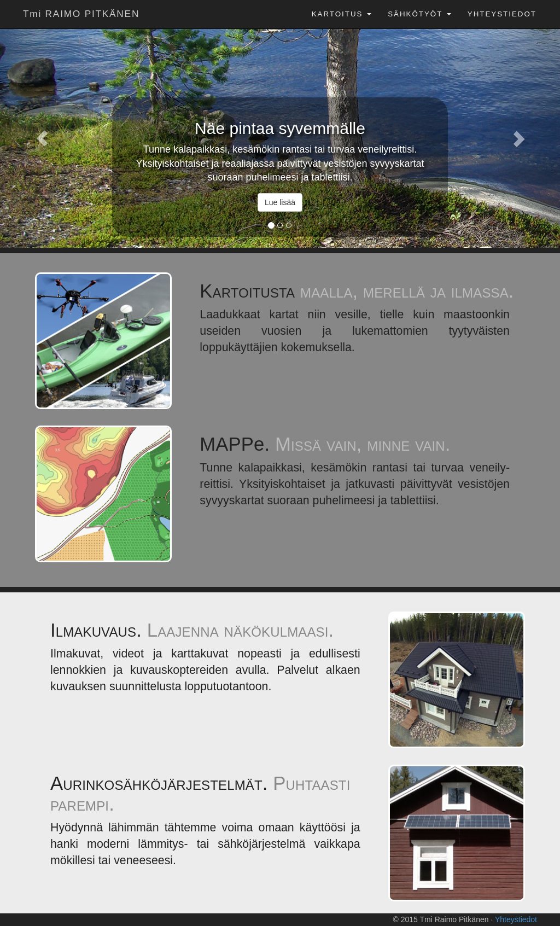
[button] (42, 138)
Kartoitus (342, 14)
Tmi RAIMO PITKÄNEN (81, 14)
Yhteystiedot (502, 14)
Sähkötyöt (419, 14)
